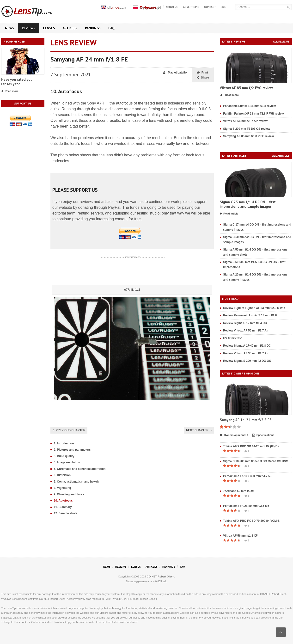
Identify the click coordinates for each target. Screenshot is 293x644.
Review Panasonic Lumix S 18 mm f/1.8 (250, 315)
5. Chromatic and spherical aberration (80, 469)
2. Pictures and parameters (72, 450)
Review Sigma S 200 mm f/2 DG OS (247, 361)
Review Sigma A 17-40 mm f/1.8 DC (247, 346)
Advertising (191, 7)
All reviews (281, 42)
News (10, 28)
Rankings (93, 28)
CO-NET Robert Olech (160, 577)
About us (172, 7)
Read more (10, 91)
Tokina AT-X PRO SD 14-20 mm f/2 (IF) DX (251, 446)
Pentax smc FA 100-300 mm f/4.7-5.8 (248, 476)
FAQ (111, 28)
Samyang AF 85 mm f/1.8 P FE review (248, 136)
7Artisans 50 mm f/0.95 (239, 491)
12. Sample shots (66, 513)
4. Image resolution (67, 462)
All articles (281, 156)
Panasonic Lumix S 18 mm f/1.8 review (249, 106)
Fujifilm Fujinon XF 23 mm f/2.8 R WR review (253, 114)
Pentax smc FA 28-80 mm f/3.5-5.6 (246, 506)
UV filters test (232, 338)
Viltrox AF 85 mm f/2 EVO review (246, 88)
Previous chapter (69, 430)
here (38, 622)
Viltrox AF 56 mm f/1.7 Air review (245, 121)
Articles (70, 28)
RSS (223, 7)
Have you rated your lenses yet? (17, 82)
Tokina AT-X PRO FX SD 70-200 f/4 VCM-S (251, 521)
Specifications (263, 435)
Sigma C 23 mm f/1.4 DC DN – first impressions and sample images (248, 204)
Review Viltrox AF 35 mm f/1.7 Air (246, 353)
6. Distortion (62, 475)
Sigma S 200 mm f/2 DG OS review (247, 129)
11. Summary (63, 507)
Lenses (49, 28)
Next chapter (199, 430)
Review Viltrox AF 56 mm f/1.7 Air (246, 331)
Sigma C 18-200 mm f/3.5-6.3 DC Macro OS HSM (256, 461)
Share (203, 78)
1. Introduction (64, 443)
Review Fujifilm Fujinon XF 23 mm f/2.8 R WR (254, 308)
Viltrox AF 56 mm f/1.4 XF (240, 536)
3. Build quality (64, 456)
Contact (210, 7)
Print (202, 73)
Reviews (29, 28)
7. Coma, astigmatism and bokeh (76, 482)
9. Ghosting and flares (69, 494)
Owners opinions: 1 (234, 435)
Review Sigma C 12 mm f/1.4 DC (245, 323)
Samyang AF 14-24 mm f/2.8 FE (246, 420)
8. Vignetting (62, 488)
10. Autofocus (63, 501)
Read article (229, 214)
